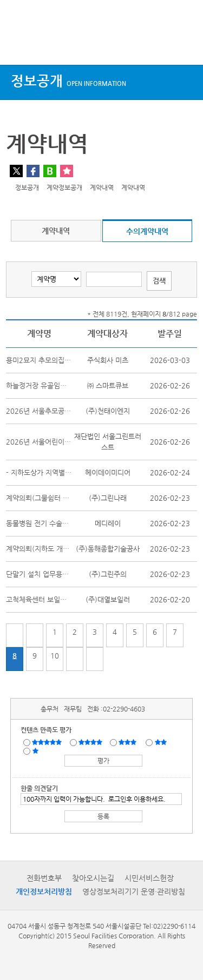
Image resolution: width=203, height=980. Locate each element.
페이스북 (33, 171)
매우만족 (48, 742)
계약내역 (56, 231)
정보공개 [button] (68, 81)
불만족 (162, 742)
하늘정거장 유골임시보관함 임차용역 (60, 385)
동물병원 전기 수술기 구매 (45, 523)
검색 (185, 45)
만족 (91, 742)
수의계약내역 (147, 231)
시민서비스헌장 (149, 878)
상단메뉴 (18, 45)
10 (55, 656)
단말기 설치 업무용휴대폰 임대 (51, 574)
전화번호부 (44, 878)
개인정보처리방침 (44, 891)
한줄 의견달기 (39, 788)
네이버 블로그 (50, 171)
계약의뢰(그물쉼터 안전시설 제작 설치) (64, 498)
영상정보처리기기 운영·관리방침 (134, 891)
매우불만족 (36, 750)
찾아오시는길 (93, 878)
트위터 (16, 171)
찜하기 (67, 171)
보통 (129, 742)
